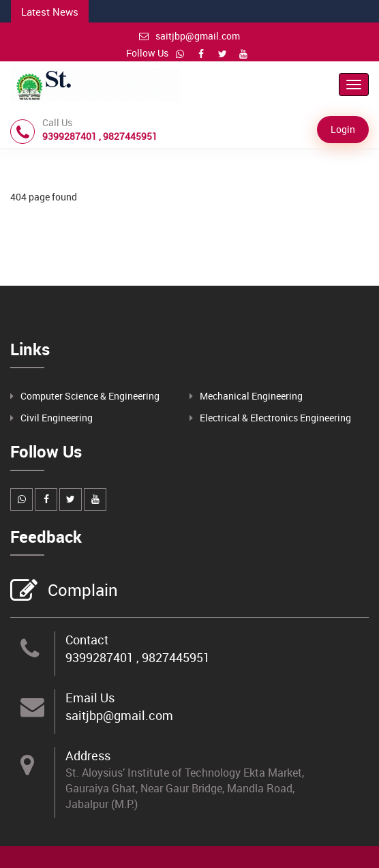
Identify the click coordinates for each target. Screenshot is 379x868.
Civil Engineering (57, 418)
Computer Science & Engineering (90, 396)
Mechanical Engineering (251, 396)
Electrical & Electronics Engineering (275, 418)
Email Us (90, 698)
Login (343, 129)
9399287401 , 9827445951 (138, 657)
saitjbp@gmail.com (189, 36)
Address (88, 755)
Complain (81, 591)
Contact (87, 640)
